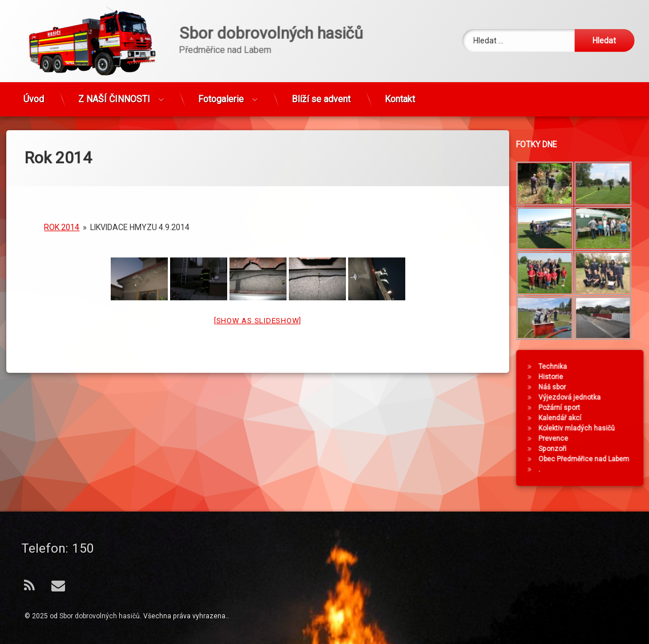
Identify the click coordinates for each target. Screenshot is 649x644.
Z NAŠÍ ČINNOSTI (114, 70)
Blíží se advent (321, 70)
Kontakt (400, 70)
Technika (584, 367)
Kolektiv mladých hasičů (608, 428)
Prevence (584, 438)
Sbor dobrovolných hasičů (100, 616)
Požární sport (590, 408)
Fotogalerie (221, 70)
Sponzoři (584, 449)
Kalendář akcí (591, 418)
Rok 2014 (62, 166)
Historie (582, 377)
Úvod (34, 70)
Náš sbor (583, 387)
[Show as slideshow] (258, 259)
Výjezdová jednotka (601, 397)
